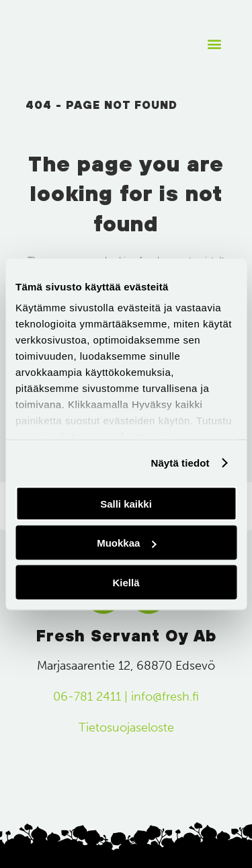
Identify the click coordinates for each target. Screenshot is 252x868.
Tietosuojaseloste (126, 727)
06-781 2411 (87, 697)
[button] (214, 44)
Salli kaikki (126, 503)
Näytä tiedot (180, 463)
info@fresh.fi (165, 697)
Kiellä (126, 582)
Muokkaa (126, 543)
